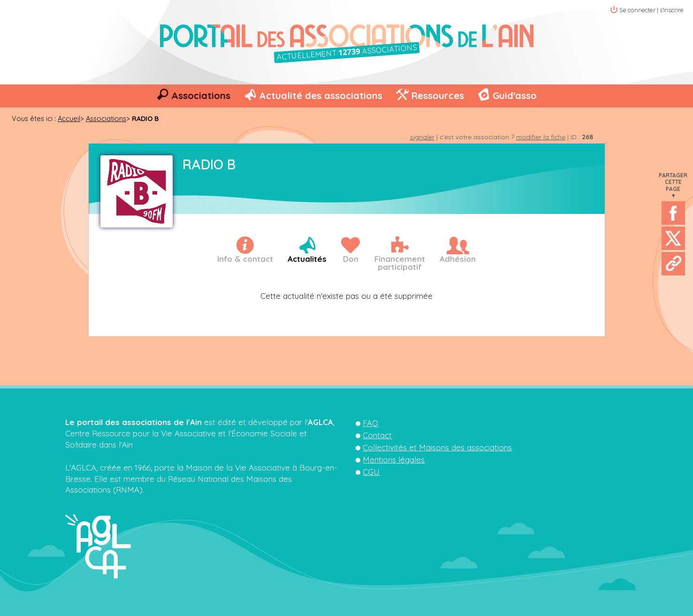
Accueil (69, 118)
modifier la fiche (541, 137)
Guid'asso (515, 95)
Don (351, 259)
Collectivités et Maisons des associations (437, 447)
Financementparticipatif (400, 263)
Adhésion (458, 259)
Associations (201, 95)
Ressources (438, 95)
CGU (371, 472)
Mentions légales (394, 460)
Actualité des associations (321, 95)
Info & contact (245, 259)
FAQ (370, 423)
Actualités (307, 259)
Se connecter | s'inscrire (651, 10)
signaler (422, 137)
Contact (377, 435)
